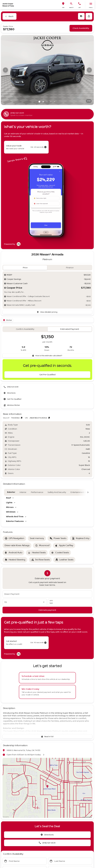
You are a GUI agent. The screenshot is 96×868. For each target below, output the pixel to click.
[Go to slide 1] (39, 102)
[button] (63, 5)
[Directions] (10, 393)
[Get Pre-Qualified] (47, 375)
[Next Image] (89, 70)
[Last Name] (70, 861)
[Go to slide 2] (43, 102)
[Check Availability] (81, 28)
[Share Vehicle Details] (89, 16)
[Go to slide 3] (47, 102)
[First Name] (25, 861)
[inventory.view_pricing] (47, 312)
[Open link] (8, 320)
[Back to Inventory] (9, 16)
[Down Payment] (47, 594)
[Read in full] (47, 737)
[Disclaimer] (5, 275)
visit (63, 7)
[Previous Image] (5, 70)
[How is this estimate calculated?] (47, 356)
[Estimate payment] (47, 610)
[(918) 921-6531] (11, 387)
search (71, 7)
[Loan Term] (25, 602)
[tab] (25, 268)
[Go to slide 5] (55, 102)
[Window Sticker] (12, 405)
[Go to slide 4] (51, 102)
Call (79, 7)
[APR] (70, 602)
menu (91, 7)
